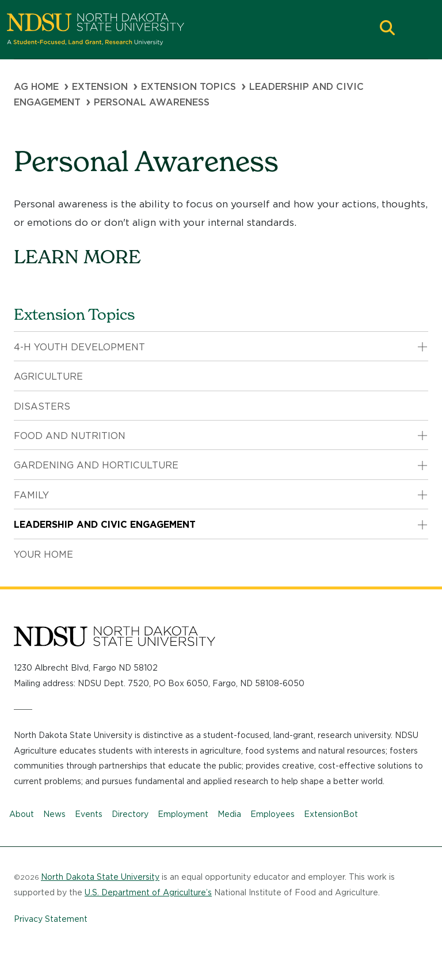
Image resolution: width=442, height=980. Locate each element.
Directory (130, 814)
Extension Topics (188, 87)
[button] (387, 29)
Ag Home (36, 87)
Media (229, 814)
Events (89, 814)
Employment (183, 814)
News (54, 814)
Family (31, 495)
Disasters (42, 406)
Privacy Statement (51, 919)
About (22, 814)
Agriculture (48, 377)
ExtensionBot (331, 814)
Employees (273, 814)
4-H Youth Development (79, 347)
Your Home (43, 555)
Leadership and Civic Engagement (105, 525)
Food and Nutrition (70, 436)
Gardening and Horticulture (96, 465)
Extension (100, 87)
